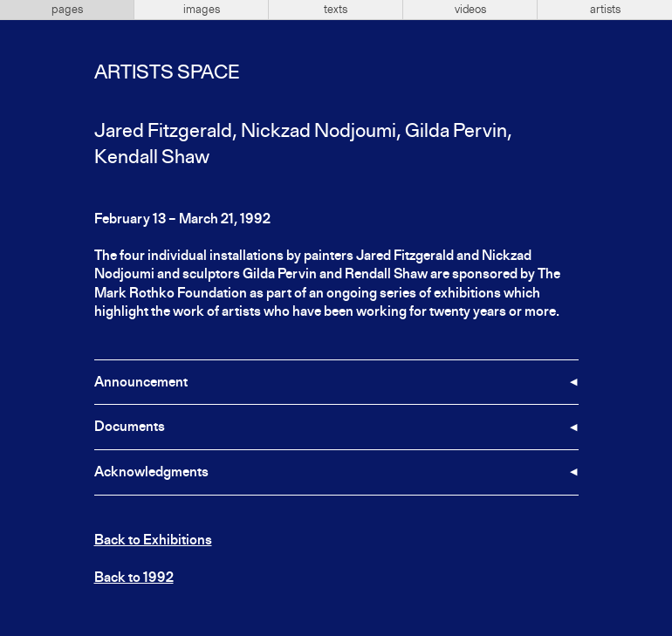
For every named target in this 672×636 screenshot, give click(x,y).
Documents (130, 427)
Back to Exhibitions (153, 541)
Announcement (141, 383)
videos (470, 10)
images (202, 10)
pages (67, 10)
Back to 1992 (134, 578)
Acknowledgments (151, 473)
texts (336, 10)
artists (605, 10)
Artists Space (167, 73)
